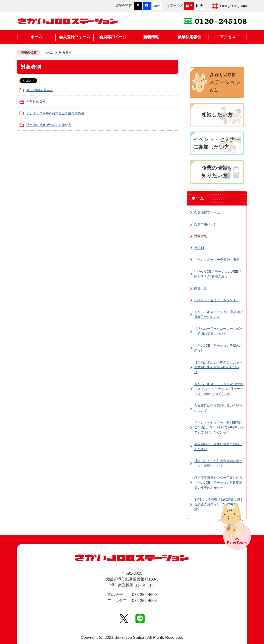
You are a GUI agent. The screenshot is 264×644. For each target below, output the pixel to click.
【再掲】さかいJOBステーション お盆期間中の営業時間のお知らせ (218, 367)
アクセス (228, 37)
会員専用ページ (113, 37)
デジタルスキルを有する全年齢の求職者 (55, 113)
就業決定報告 (189, 37)
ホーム (36, 37)
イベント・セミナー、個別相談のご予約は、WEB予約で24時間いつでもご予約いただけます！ (219, 427)
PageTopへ (234, 526)
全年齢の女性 (36, 101)
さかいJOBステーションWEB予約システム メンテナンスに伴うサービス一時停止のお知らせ (219, 389)
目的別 (199, 248)
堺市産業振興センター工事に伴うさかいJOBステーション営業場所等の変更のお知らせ (218, 483)
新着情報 (151, 37)
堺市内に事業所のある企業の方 (49, 125)
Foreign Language (233, 6)
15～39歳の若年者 (40, 90)
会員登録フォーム (75, 37)
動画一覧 (201, 288)
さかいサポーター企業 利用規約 (217, 260)
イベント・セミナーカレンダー (217, 300)
